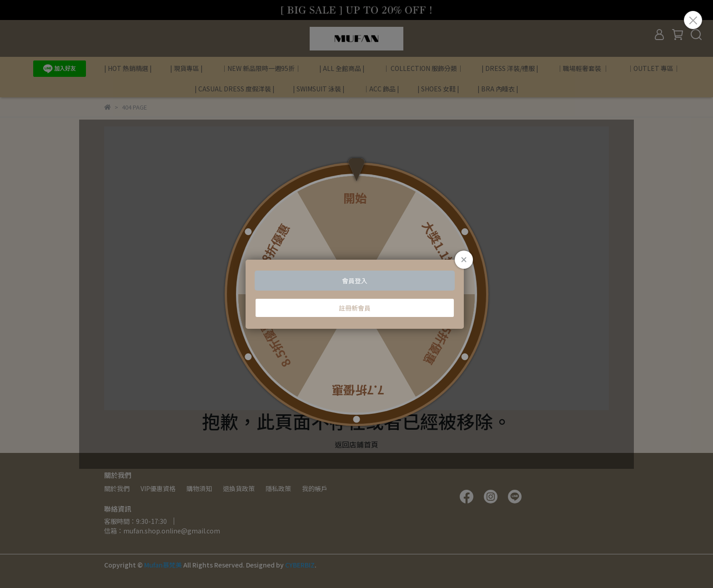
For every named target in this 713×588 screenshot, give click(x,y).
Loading (356, 294)
